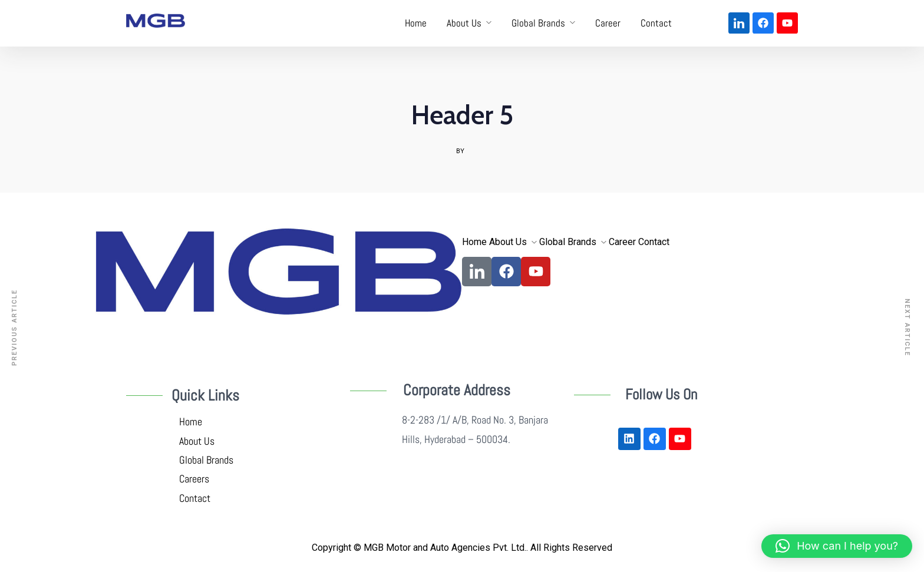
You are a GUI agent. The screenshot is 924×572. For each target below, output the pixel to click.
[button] (837, 546)
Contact (656, 23)
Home (416, 23)
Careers (195, 479)
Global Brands (538, 23)
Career (608, 23)
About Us (464, 23)
